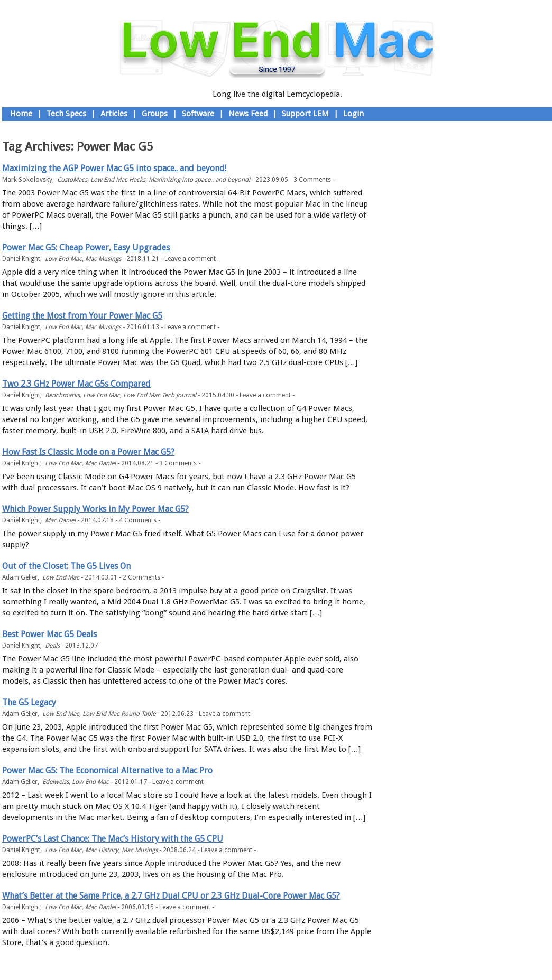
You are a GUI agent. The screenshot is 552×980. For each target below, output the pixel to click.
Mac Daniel (100, 463)
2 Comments (141, 577)
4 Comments (138, 520)
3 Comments (312, 180)
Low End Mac (63, 259)
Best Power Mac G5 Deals (49, 634)
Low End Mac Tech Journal (160, 395)
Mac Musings (103, 259)
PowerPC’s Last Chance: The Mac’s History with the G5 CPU (113, 839)
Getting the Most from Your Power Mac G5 (82, 316)
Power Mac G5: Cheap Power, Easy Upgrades (86, 248)
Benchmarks (62, 395)
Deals (52, 646)
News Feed (248, 114)
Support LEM (305, 114)
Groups (155, 114)
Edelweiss (56, 782)
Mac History (102, 850)
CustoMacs (72, 180)
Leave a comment (190, 259)
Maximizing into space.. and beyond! (199, 180)
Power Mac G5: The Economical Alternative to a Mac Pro (107, 771)
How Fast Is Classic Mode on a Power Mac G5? (88, 452)
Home (21, 114)
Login (353, 114)
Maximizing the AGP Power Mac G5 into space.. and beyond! (114, 168)
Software (198, 114)
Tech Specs (66, 114)
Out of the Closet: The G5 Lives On (66, 566)
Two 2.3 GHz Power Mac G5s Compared (76, 384)
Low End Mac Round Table (119, 714)
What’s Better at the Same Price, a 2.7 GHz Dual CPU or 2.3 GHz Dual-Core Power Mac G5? (171, 896)
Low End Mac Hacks (118, 180)
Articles (114, 114)
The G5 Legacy (29, 702)
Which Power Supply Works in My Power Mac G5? (95, 509)
